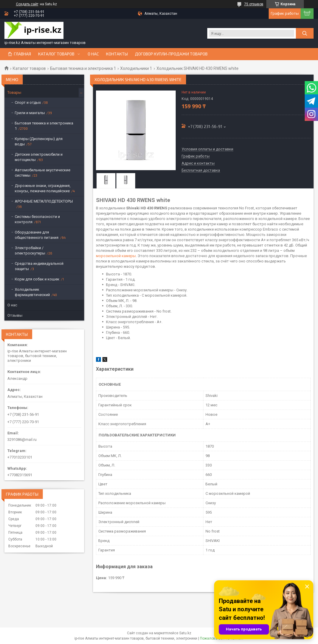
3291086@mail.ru (22, 440)
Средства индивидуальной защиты (39, 266)
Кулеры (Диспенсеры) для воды (39, 141)
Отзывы (15, 315)
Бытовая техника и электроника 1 (83, 68)
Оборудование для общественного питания (37, 235)
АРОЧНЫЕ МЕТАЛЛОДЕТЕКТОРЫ (44, 201)
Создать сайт (27, 4)
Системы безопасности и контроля (37, 219)
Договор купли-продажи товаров (171, 54)
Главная (22, 54)
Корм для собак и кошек (37, 279)
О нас (93, 54)
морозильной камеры (116, 256)
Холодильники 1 (136, 68)
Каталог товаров (56, 54)
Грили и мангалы (30, 113)
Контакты (117, 54)
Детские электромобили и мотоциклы (39, 157)
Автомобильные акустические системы (43, 173)
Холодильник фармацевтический (32, 292)
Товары (14, 92)
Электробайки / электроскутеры (30, 250)
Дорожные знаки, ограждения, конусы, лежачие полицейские (43, 188)
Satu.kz (185, 633)
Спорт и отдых (28, 102)
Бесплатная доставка (201, 170)
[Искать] (305, 33)
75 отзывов (254, 4)
